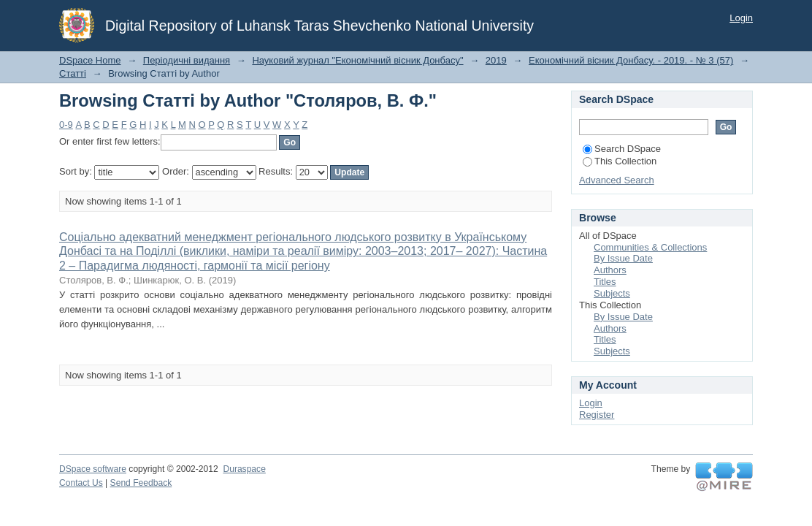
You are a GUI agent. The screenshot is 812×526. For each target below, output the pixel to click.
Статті (73, 73)
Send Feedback (141, 483)
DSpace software (93, 469)
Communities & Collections (650, 247)
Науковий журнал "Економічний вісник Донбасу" (357, 60)
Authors (610, 270)
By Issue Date (623, 258)
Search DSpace (622, 149)
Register (597, 415)
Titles (605, 282)
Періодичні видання (187, 60)
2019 (496, 60)
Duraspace (244, 469)
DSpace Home (90, 60)
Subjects (612, 293)
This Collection (620, 161)
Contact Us (81, 483)
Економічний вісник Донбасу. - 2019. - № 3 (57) (631, 60)
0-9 (66, 125)
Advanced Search (617, 180)
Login (741, 18)
